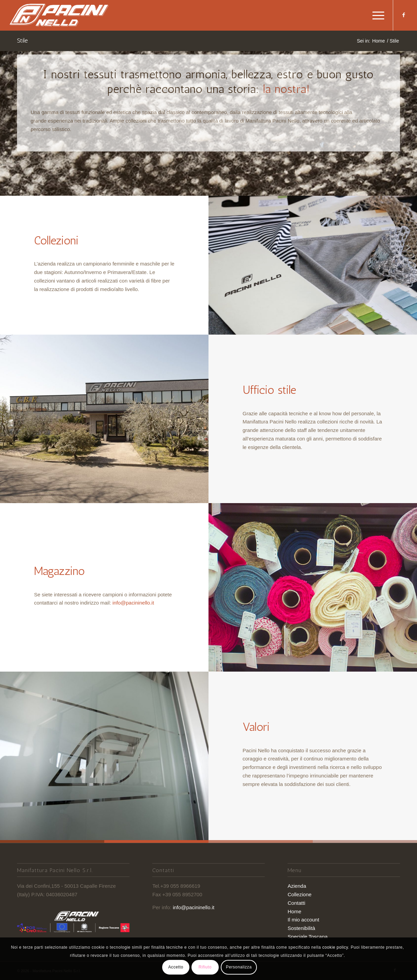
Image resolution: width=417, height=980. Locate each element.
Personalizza (239, 967)
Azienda (297, 886)
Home (294, 911)
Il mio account (303, 920)
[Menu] (376, 15)
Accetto (176, 967)
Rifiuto (205, 967)
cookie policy (335, 947)
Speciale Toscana (307, 937)
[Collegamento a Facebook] (404, 15)
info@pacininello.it (133, 603)
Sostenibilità (301, 928)
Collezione (299, 894)
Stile (22, 41)
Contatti (296, 903)
